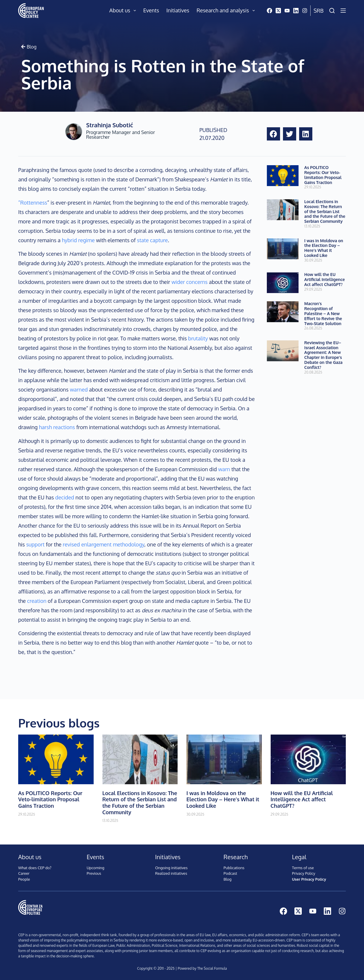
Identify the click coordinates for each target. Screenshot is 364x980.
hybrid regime (78, 240)
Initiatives (178, 10)
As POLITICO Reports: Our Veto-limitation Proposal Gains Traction (323, 175)
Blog (228, 879)
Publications (234, 868)
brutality (198, 338)
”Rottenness (33, 203)
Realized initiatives (171, 873)
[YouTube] (287, 11)
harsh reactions (57, 427)
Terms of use (303, 868)
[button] (273, 134)
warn (224, 469)
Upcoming (95, 868)
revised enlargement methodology (104, 544)
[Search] (332, 11)
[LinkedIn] (296, 11)
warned (79, 389)
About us (124, 11)
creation (37, 601)
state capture (152, 240)
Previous (94, 873)
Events (151, 10)
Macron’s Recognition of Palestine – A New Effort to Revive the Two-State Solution (323, 313)
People (24, 879)
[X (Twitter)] (278, 11)
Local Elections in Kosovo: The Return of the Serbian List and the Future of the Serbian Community (325, 211)
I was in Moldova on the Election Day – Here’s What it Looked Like (324, 248)
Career (24, 873)
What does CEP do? (35, 868)
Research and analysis (227, 11)
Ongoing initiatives (171, 868)
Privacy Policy (304, 873)
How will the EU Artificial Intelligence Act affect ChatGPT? (325, 279)
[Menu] (343, 11)
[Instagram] (305, 11)
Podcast (230, 873)
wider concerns (189, 282)
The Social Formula (212, 968)
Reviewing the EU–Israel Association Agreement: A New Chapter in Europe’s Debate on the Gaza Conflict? (323, 355)
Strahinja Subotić (109, 125)
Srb (318, 11)
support (35, 544)
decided (65, 497)
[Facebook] (269, 11)
